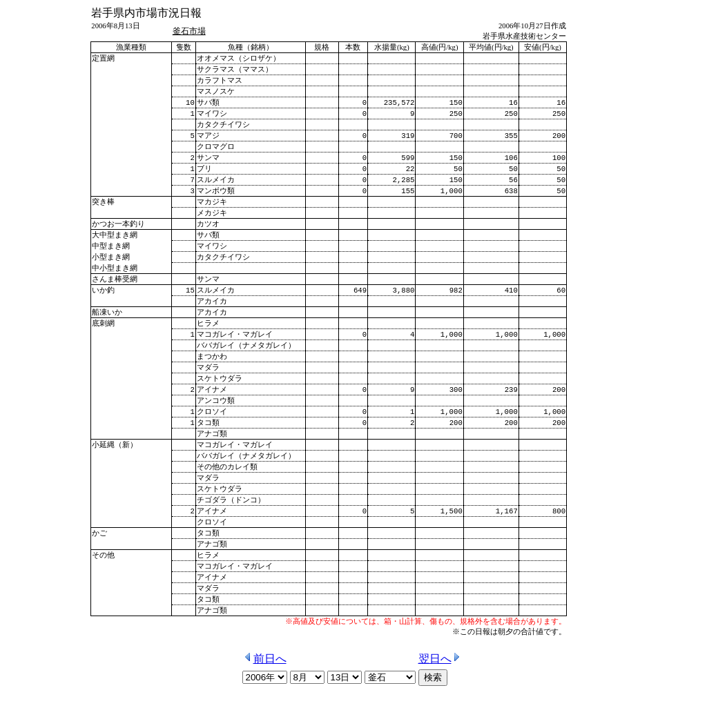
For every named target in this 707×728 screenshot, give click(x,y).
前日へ (264, 693)
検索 (433, 712)
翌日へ (440, 693)
